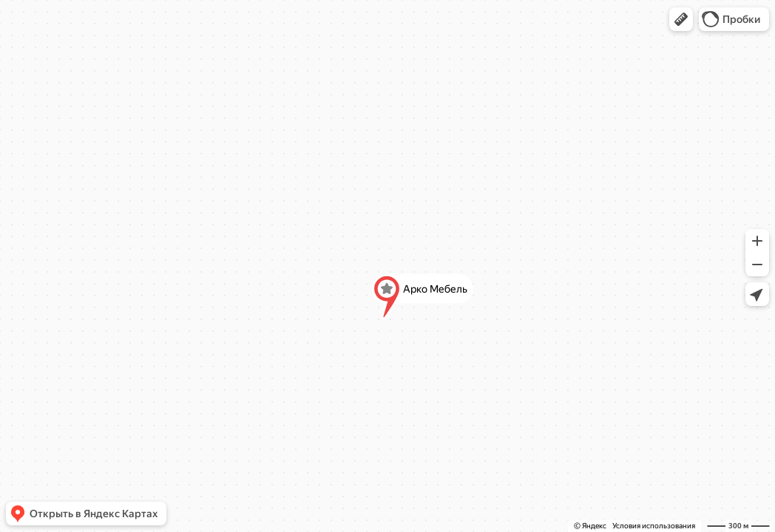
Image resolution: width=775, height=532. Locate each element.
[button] (681, 19)
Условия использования (654, 526)
